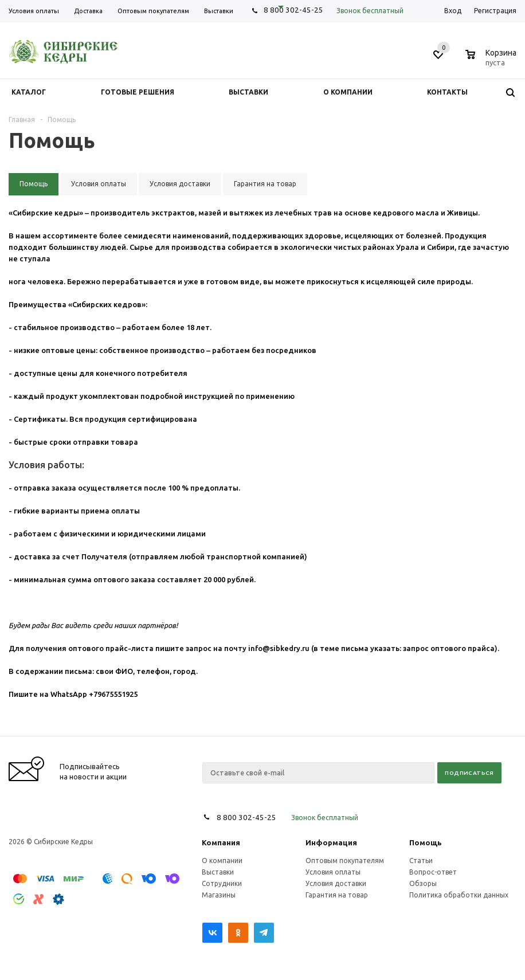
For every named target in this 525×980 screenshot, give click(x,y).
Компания (221, 842)
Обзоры (423, 883)
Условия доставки (336, 883)
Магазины (219, 895)
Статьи (421, 861)
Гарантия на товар (337, 895)
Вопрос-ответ (433, 872)
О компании (222, 861)
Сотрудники (222, 883)
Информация (331, 842)
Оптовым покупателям (345, 861)
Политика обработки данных (459, 895)
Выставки (218, 872)
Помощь (426, 842)
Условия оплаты (333, 872)
